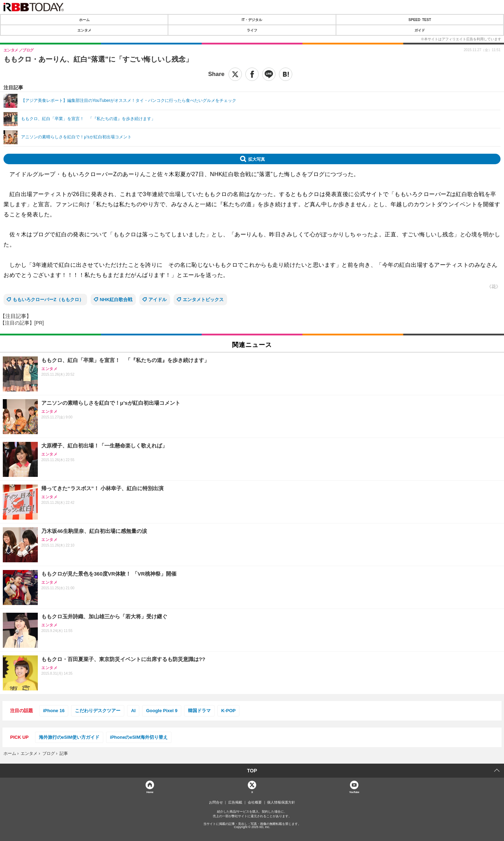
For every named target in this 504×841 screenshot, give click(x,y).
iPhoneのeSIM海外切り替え (139, 737)
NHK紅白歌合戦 (116, 300)
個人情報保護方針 (281, 802)
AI (133, 711)
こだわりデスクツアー (98, 711)
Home (150, 792)
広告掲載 (235, 802)
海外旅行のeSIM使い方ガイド (69, 737)
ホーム (84, 20)
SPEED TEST (420, 20)
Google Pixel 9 (162, 711)
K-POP (228, 711)
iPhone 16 (54, 711)
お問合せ (216, 802)
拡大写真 (257, 159)
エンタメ (84, 30)
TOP (252, 771)
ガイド (420, 30)
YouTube (354, 792)
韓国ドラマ (199, 711)
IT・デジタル (252, 20)
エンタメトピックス (203, 300)
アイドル (157, 300)
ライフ (252, 30)
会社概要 (255, 802)
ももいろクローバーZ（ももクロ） (48, 300)
